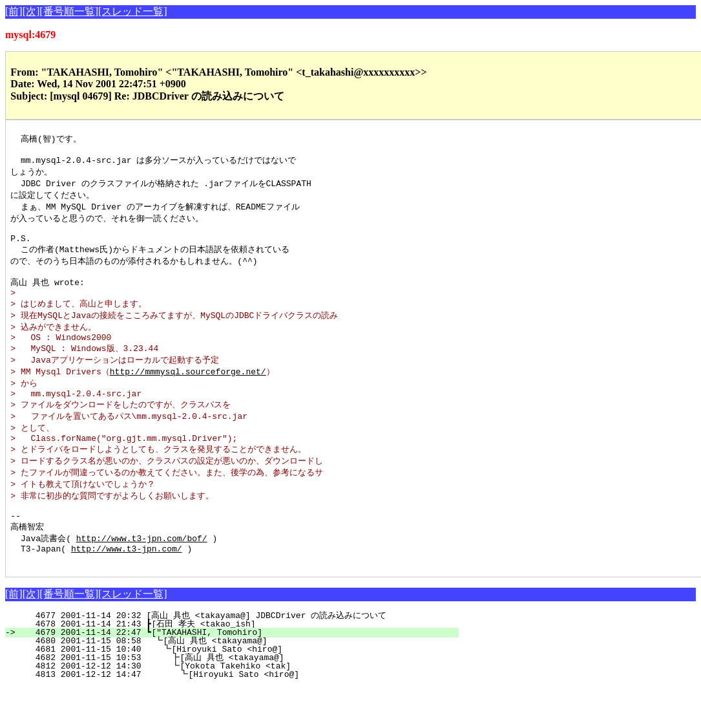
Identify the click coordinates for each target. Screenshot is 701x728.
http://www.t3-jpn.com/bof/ (142, 575)
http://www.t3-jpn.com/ (127, 587)
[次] (31, 11)
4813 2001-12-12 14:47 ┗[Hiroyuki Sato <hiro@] (236, 715)
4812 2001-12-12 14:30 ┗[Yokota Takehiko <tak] (237, 707)
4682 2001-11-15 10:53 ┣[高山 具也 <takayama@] (233, 698)
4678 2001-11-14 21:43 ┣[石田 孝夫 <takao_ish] (236, 665)
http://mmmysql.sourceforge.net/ (188, 393)
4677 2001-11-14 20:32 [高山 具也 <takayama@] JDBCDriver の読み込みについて (231, 656)
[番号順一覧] (69, 11)
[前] (14, 11)
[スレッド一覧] (133, 11)
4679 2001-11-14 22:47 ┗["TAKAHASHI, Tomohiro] (239, 673)
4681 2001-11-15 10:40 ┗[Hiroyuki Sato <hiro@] (237, 690)
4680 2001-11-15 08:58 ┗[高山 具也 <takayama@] (235, 681)
